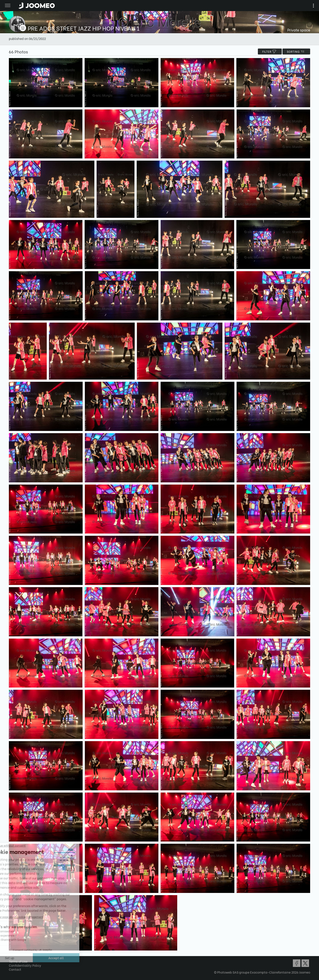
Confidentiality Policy (25, 965)
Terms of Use (18, 961)
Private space (299, 30)
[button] (12, 957)
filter (270, 52)
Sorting (296, 52)
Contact (15, 969)
